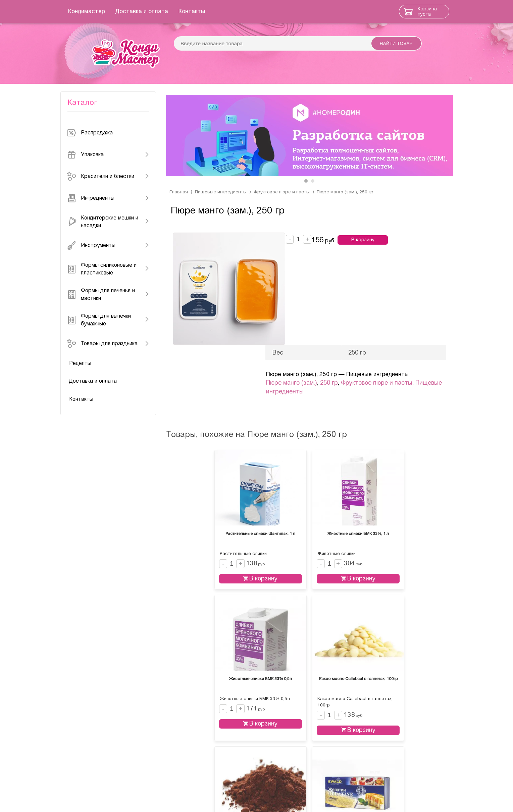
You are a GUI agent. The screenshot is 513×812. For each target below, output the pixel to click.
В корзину (372, 251)
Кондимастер (103, 11)
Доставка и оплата (159, 11)
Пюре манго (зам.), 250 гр (349, 203)
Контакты (209, 11)
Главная (179, 203)
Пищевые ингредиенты (221, 203)
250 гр (355, 306)
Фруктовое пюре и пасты (284, 203)
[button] (306, 192)
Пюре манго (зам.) (317, 306)
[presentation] (178, 144)
